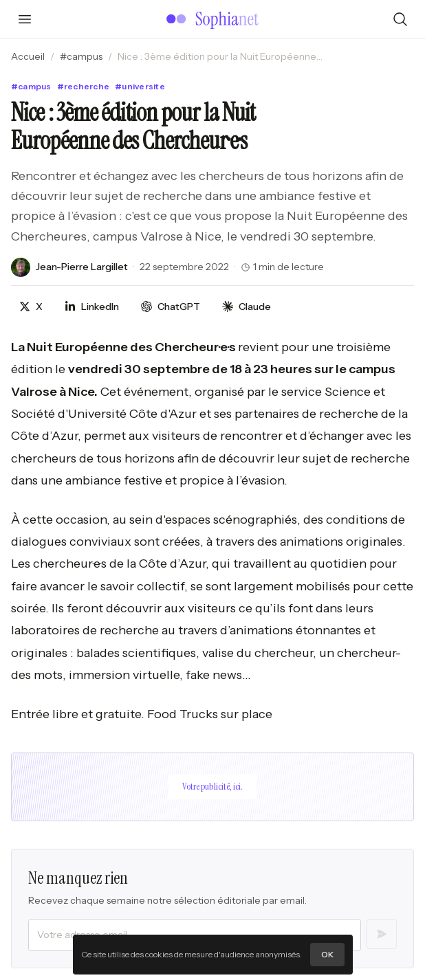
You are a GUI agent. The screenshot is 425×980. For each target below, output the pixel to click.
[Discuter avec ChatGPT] (171, 307)
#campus (81, 56)
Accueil (28, 56)
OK (327, 954)
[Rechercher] (400, 19)
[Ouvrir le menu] (25, 19)
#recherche (83, 86)
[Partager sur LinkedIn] (92, 307)
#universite (140, 86)
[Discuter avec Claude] (247, 307)
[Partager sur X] (31, 307)
